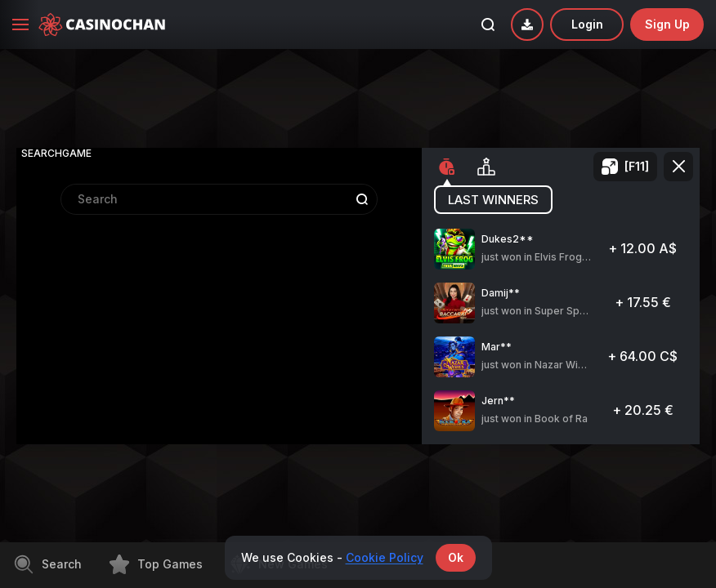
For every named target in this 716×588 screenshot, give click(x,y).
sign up (667, 24)
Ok (456, 557)
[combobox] (219, 299)
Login (587, 24)
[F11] (637, 166)
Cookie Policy (385, 557)
